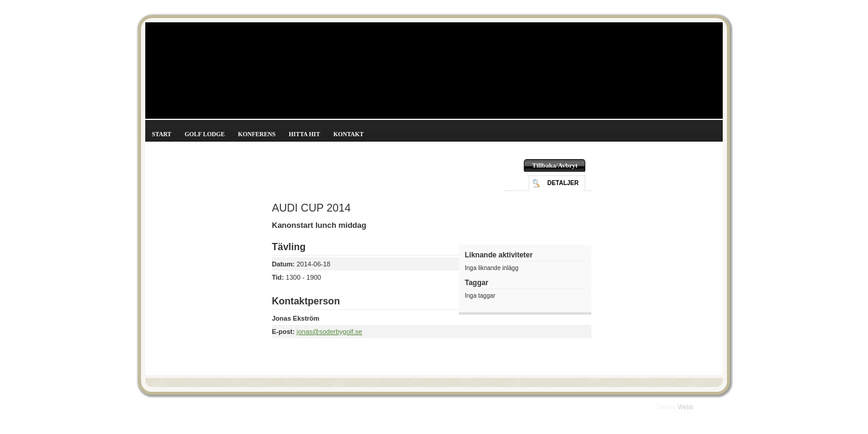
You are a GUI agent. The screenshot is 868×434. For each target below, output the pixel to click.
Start (162, 134)
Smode (667, 407)
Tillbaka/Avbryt (555, 165)
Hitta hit (304, 134)
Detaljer (563, 183)
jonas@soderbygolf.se (329, 332)
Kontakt (348, 134)
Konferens (257, 134)
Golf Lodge (205, 134)
